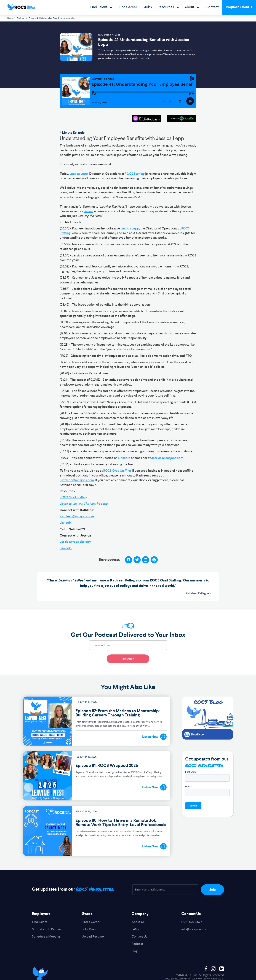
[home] (21, 7)
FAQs (135, 929)
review (89, 211)
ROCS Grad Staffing (117, 471)
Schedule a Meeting (46, 936)
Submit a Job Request (47, 929)
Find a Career (91, 922)
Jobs (148, 7)
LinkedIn (125, 458)
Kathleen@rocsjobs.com (77, 480)
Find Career (128, 7)
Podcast (21, 18)
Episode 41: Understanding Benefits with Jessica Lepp (53, 18)
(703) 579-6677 (192, 922)
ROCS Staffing (135, 174)
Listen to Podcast (84, 504)
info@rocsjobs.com (195, 929)
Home (10, 18)
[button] (102, 8)
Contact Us (139, 936)
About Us (138, 922)
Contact (212, 7)
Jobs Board (90, 929)
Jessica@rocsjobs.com (167, 458)
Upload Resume (93, 936)
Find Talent (40, 922)
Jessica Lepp (79, 174)
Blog (134, 951)
